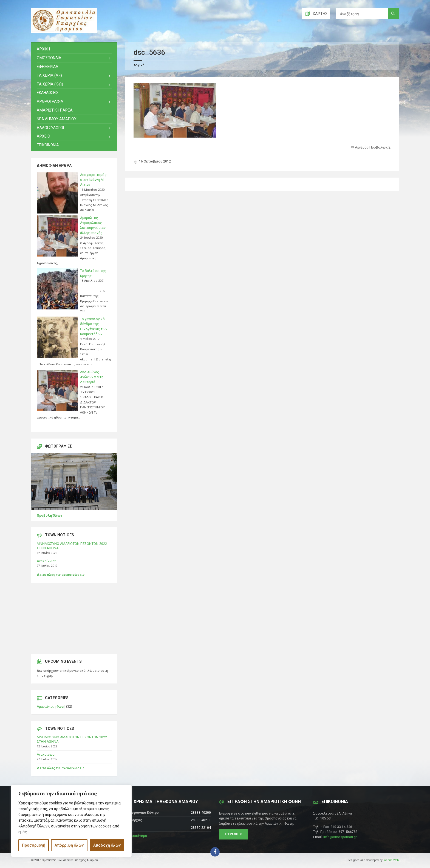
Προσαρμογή (34, 845)
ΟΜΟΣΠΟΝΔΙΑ (49, 58)
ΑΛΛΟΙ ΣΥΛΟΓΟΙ (50, 128)
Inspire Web (391, 860)
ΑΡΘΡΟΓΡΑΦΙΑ (50, 101)
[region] (71, 821)
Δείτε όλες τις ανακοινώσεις (61, 575)
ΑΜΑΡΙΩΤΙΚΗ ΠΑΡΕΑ (55, 110)
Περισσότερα (136, 836)
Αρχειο (43, 136)
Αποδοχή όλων (107, 845)
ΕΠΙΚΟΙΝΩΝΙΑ (48, 145)
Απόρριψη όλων (69, 845)
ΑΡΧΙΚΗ (43, 49)
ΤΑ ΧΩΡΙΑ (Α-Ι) (49, 75)
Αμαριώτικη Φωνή (51, 707)
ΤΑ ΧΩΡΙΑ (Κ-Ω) (50, 84)
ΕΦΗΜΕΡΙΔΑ (48, 67)
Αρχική (139, 65)
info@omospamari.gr (340, 837)
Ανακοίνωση (47, 561)
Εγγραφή (234, 834)
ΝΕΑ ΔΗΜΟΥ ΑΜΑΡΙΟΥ (57, 119)
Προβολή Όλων (49, 516)
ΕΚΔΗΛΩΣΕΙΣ (48, 93)
